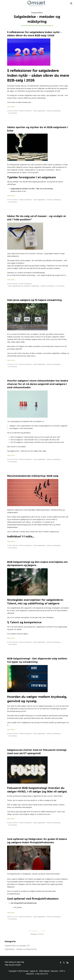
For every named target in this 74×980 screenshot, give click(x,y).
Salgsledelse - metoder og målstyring (49, 111)
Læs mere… (12, 107)
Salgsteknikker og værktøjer (21, 286)
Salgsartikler (37, 13)
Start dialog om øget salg (14, 962)
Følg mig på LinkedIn (13, 965)
